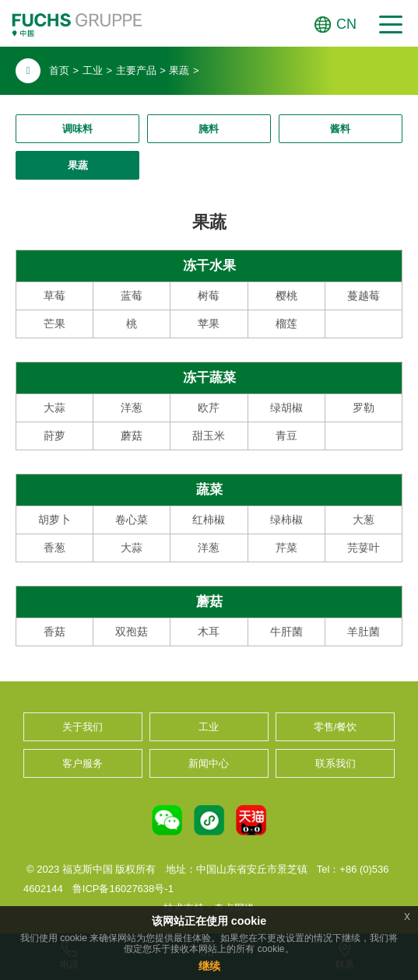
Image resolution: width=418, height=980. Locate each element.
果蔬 (179, 70)
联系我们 (335, 763)
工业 (93, 70)
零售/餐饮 (335, 727)
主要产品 (136, 70)
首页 (59, 70)
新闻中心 (209, 763)
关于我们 (83, 727)
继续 (209, 966)
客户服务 (83, 763)
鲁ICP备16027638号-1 (123, 889)
